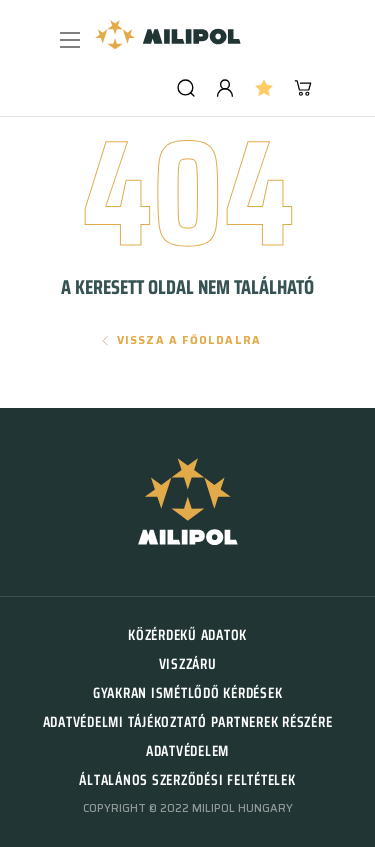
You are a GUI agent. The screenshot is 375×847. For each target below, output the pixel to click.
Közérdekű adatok (187, 635)
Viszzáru (188, 664)
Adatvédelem (187, 751)
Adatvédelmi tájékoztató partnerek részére (188, 722)
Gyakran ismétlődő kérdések (188, 693)
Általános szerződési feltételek (187, 780)
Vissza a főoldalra (189, 340)
